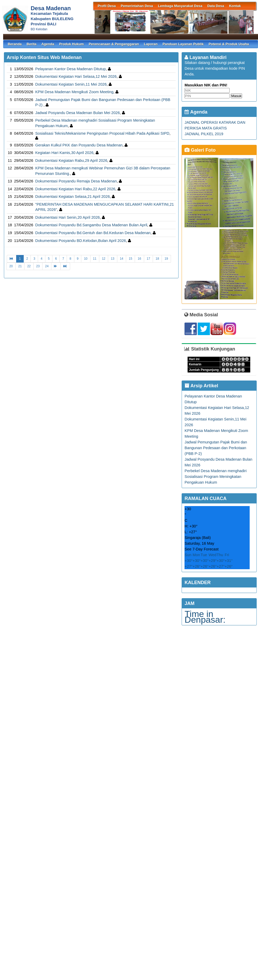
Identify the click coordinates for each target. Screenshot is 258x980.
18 (157, 259)
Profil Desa (107, 6)
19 (166, 259)
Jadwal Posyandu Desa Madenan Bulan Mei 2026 (77, 113)
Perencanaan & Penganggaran (114, 44)
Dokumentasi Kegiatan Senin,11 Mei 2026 (71, 84)
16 (139, 259)
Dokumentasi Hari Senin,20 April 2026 (67, 217)
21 (20, 266)
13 (112, 259)
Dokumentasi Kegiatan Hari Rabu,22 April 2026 (75, 189)
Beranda (15, 44)
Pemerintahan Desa (137, 6)
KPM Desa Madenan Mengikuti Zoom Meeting (74, 92)
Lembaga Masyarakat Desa (180, 6)
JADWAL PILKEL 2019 (204, 134)
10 (86, 259)
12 (104, 259)
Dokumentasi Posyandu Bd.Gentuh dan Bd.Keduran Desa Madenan (93, 233)
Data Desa (216, 6)
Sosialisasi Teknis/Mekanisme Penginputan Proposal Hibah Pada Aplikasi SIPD (102, 133)
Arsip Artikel (201, 386)
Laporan (151, 44)
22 (29, 266)
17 (148, 259)
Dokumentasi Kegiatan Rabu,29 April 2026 (71, 161)
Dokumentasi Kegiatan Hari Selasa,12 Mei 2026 (76, 76)
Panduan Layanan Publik (183, 44)
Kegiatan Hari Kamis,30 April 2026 (64, 153)
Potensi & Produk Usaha (229, 44)
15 (130, 259)
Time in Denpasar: (205, 617)
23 (38, 266)
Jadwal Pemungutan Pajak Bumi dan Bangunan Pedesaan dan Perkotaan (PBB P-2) (216, 448)
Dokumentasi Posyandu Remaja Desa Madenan (76, 181)
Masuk (236, 96)
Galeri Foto (200, 150)
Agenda (48, 44)
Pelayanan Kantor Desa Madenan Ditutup (70, 69)
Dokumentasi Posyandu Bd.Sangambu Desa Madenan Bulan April (91, 225)
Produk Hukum (72, 44)
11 (95, 259)
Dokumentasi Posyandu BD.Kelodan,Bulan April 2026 (81, 241)
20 (11, 266)
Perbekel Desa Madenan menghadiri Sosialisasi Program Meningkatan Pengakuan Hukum (216, 477)
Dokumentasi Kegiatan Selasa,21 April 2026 (72, 197)
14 (122, 259)
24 (47, 266)
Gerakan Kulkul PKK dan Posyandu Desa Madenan (79, 145)
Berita (32, 44)
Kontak (235, 6)
